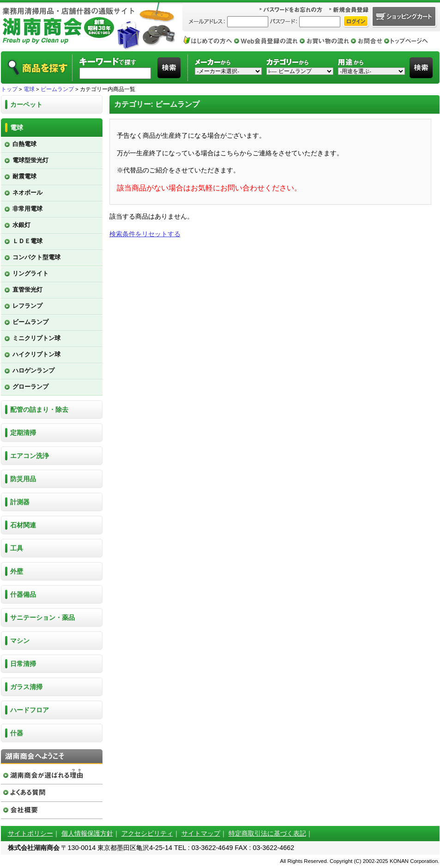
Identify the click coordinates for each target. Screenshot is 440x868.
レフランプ (27, 306)
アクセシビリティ (147, 833)
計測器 (20, 502)
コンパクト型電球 (36, 257)
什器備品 (23, 594)
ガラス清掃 (26, 687)
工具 (17, 548)
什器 (17, 733)
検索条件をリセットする (145, 234)
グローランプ (30, 387)
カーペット (26, 104)
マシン (20, 641)
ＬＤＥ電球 (27, 241)
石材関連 (23, 525)
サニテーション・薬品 (42, 617)
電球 (29, 89)
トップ (9, 89)
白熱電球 (24, 144)
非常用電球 (27, 209)
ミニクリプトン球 (36, 338)
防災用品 (23, 479)
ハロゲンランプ (33, 370)
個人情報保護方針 (87, 833)
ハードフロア (30, 710)
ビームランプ (57, 89)
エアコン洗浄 (30, 456)
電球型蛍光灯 (30, 160)
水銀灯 (21, 225)
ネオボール (27, 193)
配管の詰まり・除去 (39, 410)
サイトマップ (201, 833)
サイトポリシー (30, 833)
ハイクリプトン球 (36, 354)
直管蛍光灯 (27, 290)
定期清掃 (23, 433)
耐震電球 (24, 176)
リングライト (30, 273)
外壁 (17, 571)
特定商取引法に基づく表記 (267, 833)
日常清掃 (23, 664)
